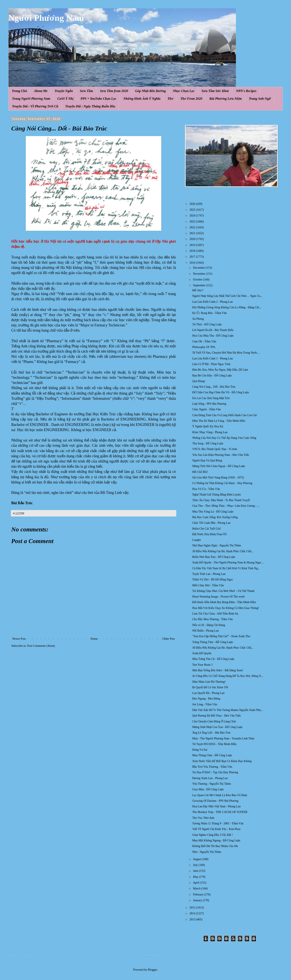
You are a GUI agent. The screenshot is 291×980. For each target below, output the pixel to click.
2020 (193, 239)
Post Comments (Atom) (41, 646)
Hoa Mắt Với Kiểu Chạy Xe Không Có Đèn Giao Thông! (226, 608)
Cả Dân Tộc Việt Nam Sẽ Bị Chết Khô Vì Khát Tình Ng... (226, 568)
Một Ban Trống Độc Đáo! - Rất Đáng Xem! (218, 670)
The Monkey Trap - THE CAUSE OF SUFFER (220, 812)
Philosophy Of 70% (204, 347)
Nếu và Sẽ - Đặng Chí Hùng (209, 625)
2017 (193, 257)
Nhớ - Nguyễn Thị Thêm (207, 852)
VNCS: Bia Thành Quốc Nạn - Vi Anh (215, 449)
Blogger (152, 970)
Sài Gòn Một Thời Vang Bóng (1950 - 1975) (218, 478)
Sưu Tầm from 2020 (114, 91)
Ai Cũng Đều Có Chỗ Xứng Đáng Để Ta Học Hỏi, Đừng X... (228, 676)
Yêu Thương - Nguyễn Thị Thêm (212, 784)
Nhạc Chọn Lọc (184, 91)
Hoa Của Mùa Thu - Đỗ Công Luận (213, 336)
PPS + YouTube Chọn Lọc (99, 99)
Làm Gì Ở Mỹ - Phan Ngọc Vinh (211, 364)
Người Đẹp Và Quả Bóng (207, 460)
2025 (193, 210)
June (196, 871)
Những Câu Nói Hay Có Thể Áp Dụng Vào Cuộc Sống (224, 438)
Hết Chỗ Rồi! (200, 472)
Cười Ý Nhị (65, 99)
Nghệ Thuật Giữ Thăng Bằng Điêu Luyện (216, 495)
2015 (193, 908)
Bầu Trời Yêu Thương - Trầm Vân (212, 767)
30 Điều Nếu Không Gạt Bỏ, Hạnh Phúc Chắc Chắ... (223, 551)
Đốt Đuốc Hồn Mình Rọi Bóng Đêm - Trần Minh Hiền (224, 602)
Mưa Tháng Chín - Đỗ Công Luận (212, 755)
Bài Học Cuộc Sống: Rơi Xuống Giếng (215, 517)
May (196, 877)
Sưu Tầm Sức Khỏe (215, 91)
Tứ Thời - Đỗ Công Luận (207, 324)
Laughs (197, 540)
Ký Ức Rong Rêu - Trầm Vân (209, 313)
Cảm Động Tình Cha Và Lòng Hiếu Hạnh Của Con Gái (224, 415)
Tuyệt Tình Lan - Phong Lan (209, 574)
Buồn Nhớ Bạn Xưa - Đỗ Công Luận (214, 557)
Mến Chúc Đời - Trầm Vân (208, 585)
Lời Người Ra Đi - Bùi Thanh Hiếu (213, 330)
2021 (193, 233)
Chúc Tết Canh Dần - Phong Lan (211, 523)
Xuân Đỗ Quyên (202, 653)
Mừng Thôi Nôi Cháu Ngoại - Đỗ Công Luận (219, 466)
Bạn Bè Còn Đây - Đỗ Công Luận (212, 376)
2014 (193, 913)
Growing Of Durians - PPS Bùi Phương (215, 801)
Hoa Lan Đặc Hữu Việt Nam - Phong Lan (216, 806)
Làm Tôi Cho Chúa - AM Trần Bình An (215, 614)
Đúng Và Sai (200, 750)
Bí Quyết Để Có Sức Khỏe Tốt (210, 687)
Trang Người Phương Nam (31, 99)
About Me (41, 91)
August (197, 859)
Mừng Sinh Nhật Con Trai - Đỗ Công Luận (217, 727)
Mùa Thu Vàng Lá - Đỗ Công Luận (213, 512)
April (196, 883)
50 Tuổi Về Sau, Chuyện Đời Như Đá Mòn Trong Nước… (226, 353)
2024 (193, 216)
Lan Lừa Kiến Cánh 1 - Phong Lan (213, 358)
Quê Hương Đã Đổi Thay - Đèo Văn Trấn (216, 716)
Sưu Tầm (86, 91)
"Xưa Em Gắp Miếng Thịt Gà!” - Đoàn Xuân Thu (221, 636)
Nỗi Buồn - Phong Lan (205, 631)
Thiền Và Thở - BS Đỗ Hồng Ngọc (213, 580)
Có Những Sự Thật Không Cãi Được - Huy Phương (222, 483)
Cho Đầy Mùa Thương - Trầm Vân (213, 619)
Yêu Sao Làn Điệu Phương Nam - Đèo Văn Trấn (221, 455)
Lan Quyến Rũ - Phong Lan (208, 693)
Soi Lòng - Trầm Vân (205, 704)
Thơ (170, 99)
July (196, 865)
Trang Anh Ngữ (260, 99)
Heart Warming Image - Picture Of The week (218, 597)
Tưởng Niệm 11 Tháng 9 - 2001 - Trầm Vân (218, 823)
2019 (193, 245)
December (199, 268)
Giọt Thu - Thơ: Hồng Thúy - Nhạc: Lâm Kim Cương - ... (226, 506)
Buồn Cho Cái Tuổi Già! (207, 529)
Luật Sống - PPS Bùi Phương (209, 404)
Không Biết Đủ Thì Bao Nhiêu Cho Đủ (215, 846)
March (197, 888)
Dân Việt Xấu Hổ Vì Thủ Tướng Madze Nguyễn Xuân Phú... (228, 710)
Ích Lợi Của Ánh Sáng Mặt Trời (211, 398)
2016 (193, 263)
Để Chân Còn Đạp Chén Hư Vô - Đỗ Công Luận (221, 392)
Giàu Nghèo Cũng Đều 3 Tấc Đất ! (213, 835)
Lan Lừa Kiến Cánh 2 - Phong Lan (213, 302)
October (198, 280)
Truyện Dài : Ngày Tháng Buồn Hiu (90, 106)
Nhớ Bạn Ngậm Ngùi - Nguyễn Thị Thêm (217, 545)
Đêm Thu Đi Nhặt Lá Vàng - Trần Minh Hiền (219, 421)
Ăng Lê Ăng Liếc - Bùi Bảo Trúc (211, 733)
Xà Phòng (198, 319)
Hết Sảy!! (198, 290)
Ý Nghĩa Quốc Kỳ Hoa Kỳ (208, 426)
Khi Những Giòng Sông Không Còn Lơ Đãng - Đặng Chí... (227, 307)
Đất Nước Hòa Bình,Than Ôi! (210, 534)
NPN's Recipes (246, 91)
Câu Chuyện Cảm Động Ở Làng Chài (214, 721)
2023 (193, 222)
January (198, 900)
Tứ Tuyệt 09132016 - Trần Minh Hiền (214, 744)
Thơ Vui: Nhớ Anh (203, 818)
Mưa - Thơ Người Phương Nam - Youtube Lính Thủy (223, 738)
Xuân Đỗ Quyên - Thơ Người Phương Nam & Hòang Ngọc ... (228, 563)
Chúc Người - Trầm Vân (207, 409)
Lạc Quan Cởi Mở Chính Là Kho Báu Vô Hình (220, 795)
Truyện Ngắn (64, 91)
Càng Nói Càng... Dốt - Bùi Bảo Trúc (214, 387)
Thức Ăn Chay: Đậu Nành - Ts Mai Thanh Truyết (221, 500)
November (199, 274)
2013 (193, 919)
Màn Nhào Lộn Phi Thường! (209, 682)
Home (94, 639)
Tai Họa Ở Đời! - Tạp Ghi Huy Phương (215, 772)
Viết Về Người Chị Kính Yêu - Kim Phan (216, 829)
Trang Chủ (19, 91)
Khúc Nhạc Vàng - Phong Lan (210, 432)
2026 (193, 204)
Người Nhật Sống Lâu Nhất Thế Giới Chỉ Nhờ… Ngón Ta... (227, 296)
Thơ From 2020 (191, 99)
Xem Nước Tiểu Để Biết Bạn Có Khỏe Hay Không (222, 761)
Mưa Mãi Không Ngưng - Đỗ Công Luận (216, 840)
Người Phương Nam (46, 18)
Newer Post (19, 639)
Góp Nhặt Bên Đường (150, 91)
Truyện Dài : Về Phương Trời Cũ (35, 106)
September (199, 285)
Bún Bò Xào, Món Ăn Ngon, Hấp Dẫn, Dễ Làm (220, 370)
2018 (193, 251)
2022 (193, 227)
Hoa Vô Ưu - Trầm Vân (206, 489)
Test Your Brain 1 (203, 665)
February (199, 895)
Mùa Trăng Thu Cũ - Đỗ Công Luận (213, 659)
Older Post (169, 639)
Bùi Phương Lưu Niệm (226, 99)
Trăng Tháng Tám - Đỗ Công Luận (213, 642)
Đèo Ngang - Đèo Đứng (206, 699)
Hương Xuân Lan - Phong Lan (210, 778)
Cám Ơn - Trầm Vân (204, 341)
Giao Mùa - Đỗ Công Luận (208, 789)
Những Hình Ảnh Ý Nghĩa (142, 99)
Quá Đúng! (199, 381)
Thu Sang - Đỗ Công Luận (208, 443)
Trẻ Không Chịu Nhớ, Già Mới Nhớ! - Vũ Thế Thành (223, 591)
